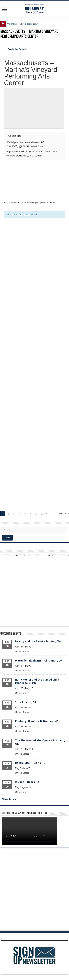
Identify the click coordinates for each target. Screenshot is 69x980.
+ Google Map (14, 136)
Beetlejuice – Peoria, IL (30, 763)
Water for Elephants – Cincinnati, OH (39, 661)
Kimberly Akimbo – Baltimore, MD (37, 721)
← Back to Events (16, 49)
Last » (44, 514)
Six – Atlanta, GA (26, 702)
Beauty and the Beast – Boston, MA (38, 641)
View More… (11, 799)
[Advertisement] (34, 271)
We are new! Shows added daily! (23, 24)
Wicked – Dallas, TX (27, 782)
